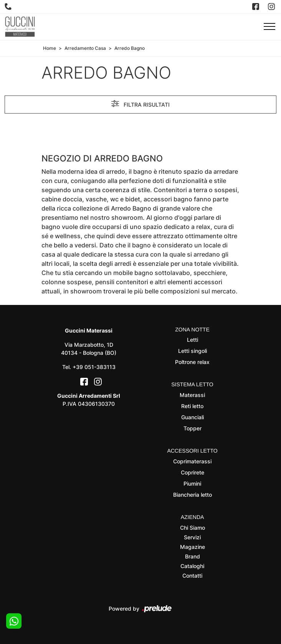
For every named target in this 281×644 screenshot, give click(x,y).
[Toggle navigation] (269, 27)
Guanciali (193, 417)
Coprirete (193, 472)
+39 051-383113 (94, 367)
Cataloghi (192, 566)
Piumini (192, 483)
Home (50, 48)
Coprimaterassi (192, 461)
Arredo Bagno (130, 48)
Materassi (192, 395)
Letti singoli (193, 351)
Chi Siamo (193, 528)
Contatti (192, 576)
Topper (193, 428)
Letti (193, 340)
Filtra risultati (140, 104)
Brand (193, 556)
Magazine (193, 547)
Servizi (192, 537)
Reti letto (192, 406)
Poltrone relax (192, 362)
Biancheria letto (193, 495)
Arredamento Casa (85, 48)
